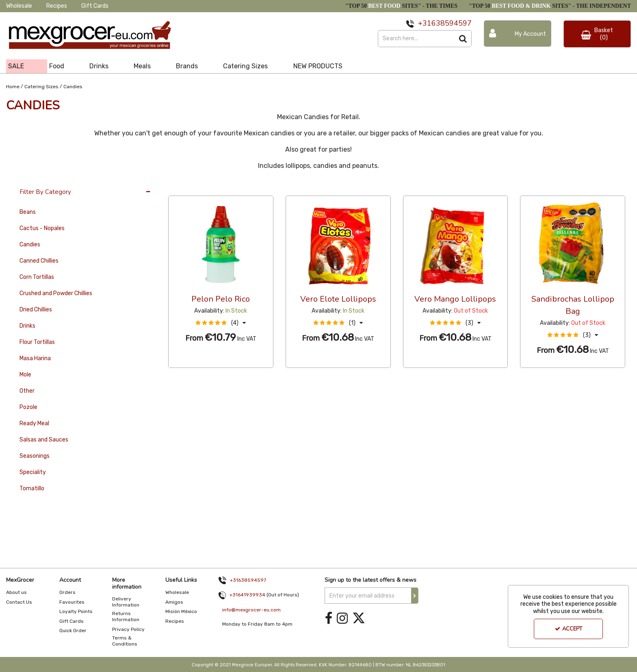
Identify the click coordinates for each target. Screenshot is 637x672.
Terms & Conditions (125, 641)
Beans (28, 212)
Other (27, 391)
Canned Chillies (39, 261)
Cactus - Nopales (42, 228)
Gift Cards (95, 6)
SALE (16, 66)
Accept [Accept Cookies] (569, 629)
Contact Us (19, 602)
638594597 (452, 23)
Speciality (33, 472)
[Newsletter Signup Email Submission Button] (415, 596)
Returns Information (126, 617)
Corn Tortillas (37, 277)
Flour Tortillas (37, 342)
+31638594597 (248, 580)
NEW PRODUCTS (318, 66)
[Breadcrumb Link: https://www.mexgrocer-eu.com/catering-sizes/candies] (73, 86)
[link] (329, 618)
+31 (425, 23)
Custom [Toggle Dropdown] (223, 188)
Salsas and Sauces (44, 440)
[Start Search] (463, 39)
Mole (25, 375)
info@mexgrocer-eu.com (251, 610)
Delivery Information (126, 602)
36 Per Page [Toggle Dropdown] (185, 188)
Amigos (174, 602)
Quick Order (73, 631)
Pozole (28, 407)
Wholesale (19, 6)
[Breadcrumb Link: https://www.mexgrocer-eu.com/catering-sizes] (41, 86)
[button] (221, 323)
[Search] (416, 39)
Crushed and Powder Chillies (56, 293)
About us (16, 592)
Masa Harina (35, 358)
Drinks (27, 326)
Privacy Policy (128, 629)
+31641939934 (247, 595)
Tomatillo (32, 488)
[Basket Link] (597, 34)
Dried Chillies (36, 310)
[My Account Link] (518, 34)
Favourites (72, 602)
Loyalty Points (76, 611)
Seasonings (35, 456)
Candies (30, 245)
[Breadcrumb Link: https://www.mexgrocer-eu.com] (13, 86)
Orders (67, 592)
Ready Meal (34, 423)
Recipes (57, 6)
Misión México (181, 611)
